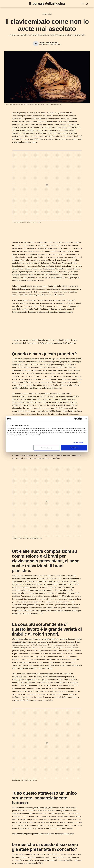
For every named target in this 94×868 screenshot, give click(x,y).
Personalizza (47, 448)
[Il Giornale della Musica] (47, 4)
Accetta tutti (74, 448)
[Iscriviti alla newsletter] (87, 4)
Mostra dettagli (78, 442)
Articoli (50, 14)
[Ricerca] (82, 4)
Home (44, 14)
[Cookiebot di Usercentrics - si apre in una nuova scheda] (74, 419)
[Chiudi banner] (86, 419)
